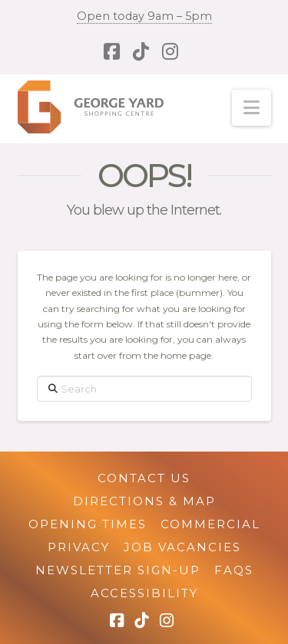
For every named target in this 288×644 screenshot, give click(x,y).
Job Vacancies (182, 547)
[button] (252, 108)
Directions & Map (144, 501)
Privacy (79, 547)
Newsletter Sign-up (118, 570)
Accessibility (144, 593)
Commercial (210, 524)
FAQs (234, 570)
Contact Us (144, 478)
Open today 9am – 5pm (144, 16)
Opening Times (88, 524)
